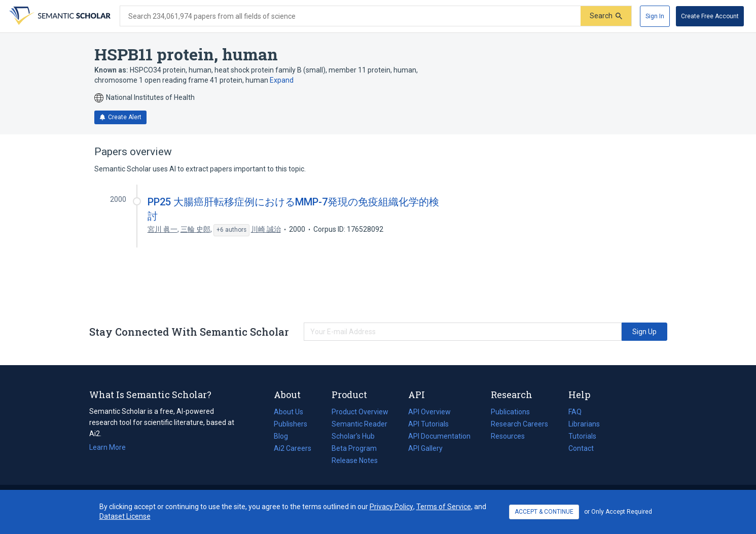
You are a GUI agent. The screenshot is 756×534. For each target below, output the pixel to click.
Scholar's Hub (353, 436)
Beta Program (354, 448)
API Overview (429, 412)
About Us (289, 412)
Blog (285, 436)
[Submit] (606, 16)
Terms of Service (444, 507)
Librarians (584, 424)
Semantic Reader (359, 424)
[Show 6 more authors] (231, 230)
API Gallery (425, 448)
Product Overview (360, 412)
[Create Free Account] (710, 16)
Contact (581, 448)
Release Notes (355, 460)
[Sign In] (655, 16)
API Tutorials (428, 424)
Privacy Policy (391, 507)
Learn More (107, 447)
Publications (510, 412)
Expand (282, 80)
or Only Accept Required (618, 512)
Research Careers (519, 424)
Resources (508, 436)
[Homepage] (59, 16)
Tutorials (582, 436)
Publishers (291, 424)
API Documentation (439, 436)
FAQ (575, 412)
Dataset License (125, 516)
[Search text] (350, 16)
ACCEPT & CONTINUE (544, 512)
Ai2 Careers (293, 448)
